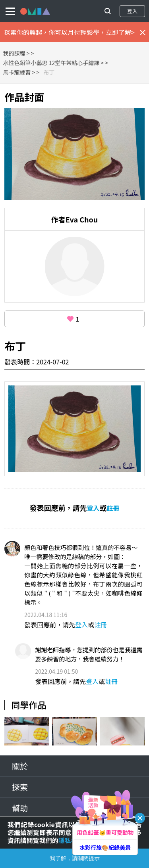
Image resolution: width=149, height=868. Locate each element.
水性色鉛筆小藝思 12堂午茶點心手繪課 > (54, 63)
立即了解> (120, 32)
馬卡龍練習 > (19, 72)
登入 (132, 11)
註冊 (113, 508)
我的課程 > (16, 53)
